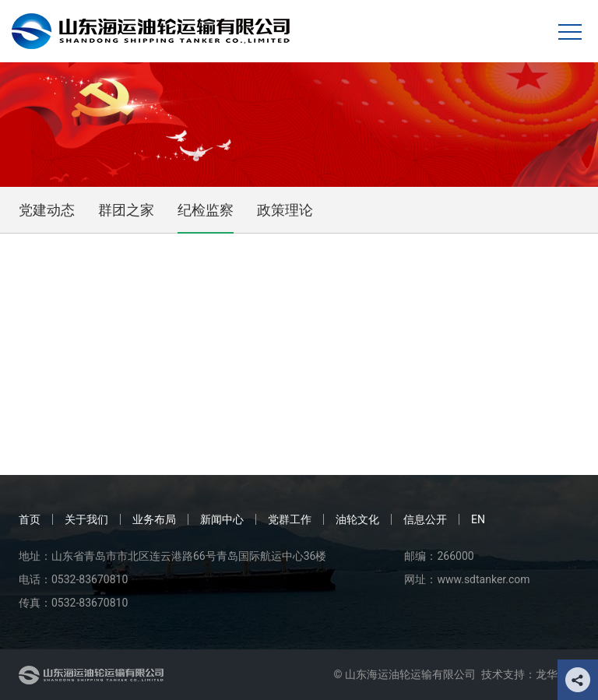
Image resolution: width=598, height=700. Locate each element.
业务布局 (154, 519)
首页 (30, 519)
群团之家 (126, 210)
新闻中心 (222, 519)
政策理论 (285, 210)
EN (478, 519)
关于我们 (86, 519)
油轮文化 (357, 519)
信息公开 (425, 519)
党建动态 (47, 210)
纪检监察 (206, 210)
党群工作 (290, 519)
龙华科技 (558, 674)
